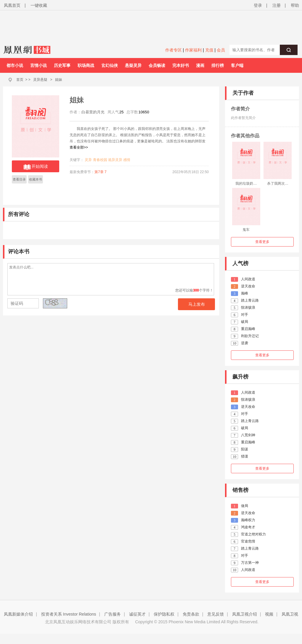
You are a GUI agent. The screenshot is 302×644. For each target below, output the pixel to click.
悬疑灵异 (133, 65)
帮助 (295, 5)
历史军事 (62, 65)
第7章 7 (101, 172)
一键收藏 (39, 5)
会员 (221, 50)
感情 (127, 160)
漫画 (200, 65)
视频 (269, 614)
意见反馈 (216, 614)
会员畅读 (157, 65)
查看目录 (19, 179)
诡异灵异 (115, 160)
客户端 (237, 65)
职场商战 (86, 65)
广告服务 (113, 614)
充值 (209, 50)
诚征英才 (137, 614)
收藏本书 (36, 179)
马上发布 (197, 304)
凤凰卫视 (290, 614)
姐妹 (59, 80)
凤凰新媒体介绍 (18, 614)
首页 (20, 80)
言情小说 (38, 65)
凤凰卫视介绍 (245, 614)
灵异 (88, 160)
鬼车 (246, 230)
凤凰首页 (12, 5)
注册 (277, 5)
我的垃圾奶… (246, 183)
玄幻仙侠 (110, 65)
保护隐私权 (164, 614)
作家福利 (193, 50)
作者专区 (174, 50)
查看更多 (262, 242)
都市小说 (15, 65)
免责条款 (191, 614)
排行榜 (218, 65)
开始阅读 (36, 167)
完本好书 (181, 65)
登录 (258, 5)
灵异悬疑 (40, 80)
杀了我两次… (278, 183)
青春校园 (100, 160)
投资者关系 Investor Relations (69, 614)
